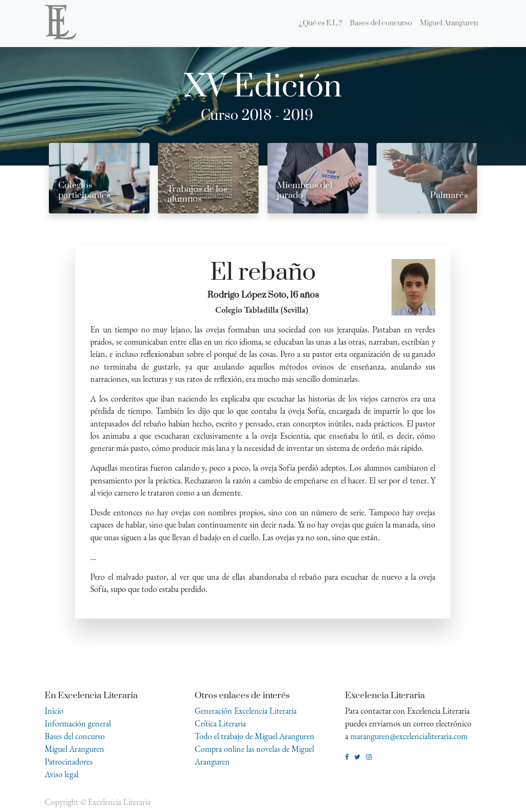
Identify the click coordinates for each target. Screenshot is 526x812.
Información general (78, 723)
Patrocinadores (69, 761)
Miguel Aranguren (75, 749)
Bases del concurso (75, 736)
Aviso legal (62, 774)
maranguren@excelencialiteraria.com (409, 736)
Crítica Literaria (220, 723)
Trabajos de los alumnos (197, 194)
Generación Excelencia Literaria (246, 711)
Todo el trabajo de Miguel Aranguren (255, 736)
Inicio (54, 711)
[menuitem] (321, 24)
